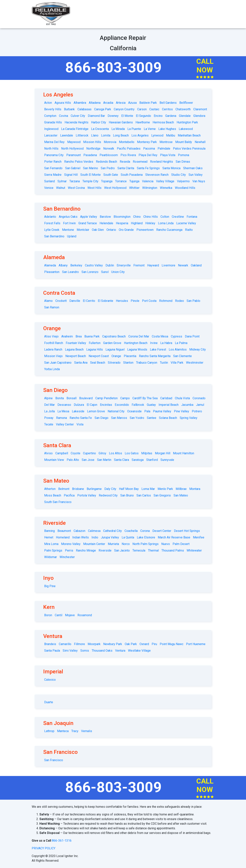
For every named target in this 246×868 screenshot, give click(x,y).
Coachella (131, 531)
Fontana (192, 217)
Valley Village (165, 181)
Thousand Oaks (102, 651)
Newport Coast (99, 356)
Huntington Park (187, 122)
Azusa (132, 103)
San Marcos (119, 418)
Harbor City (99, 122)
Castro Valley (94, 265)
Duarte (49, 702)
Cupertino (89, 453)
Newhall (200, 142)
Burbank (69, 109)
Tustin (164, 363)
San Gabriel (73, 168)
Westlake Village (139, 651)
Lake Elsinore (146, 537)
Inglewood (51, 129)
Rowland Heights (162, 162)
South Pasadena (132, 175)
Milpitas (147, 453)
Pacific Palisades (129, 149)
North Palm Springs (145, 544)
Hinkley (150, 223)
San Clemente (182, 356)
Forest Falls (52, 223)
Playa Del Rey (148, 155)
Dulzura (79, 405)
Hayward (153, 265)
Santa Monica (171, 168)
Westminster (195, 363)
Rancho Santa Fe (81, 418)
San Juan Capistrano (58, 363)
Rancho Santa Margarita (155, 356)
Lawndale (67, 135)
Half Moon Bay (129, 489)
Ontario (111, 230)
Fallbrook (138, 405)
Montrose (166, 142)
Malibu (171, 135)
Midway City (198, 349)
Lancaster (51, 135)
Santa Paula (52, 651)
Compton (50, 116)
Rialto (189, 230)
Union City (118, 272)
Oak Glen (98, 230)
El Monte (127, 116)
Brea (79, 336)
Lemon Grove (96, 411)
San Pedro (108, 168)
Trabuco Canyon (147, 363)
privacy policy (44, 848)
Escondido (122, 405)
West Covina (76, 188)
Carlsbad (166, 398)
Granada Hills (53, 122)
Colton (165, 217)
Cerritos (167, 109)
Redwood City (108, 495)
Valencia (148, 181)
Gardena (171, 116)
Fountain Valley (76, 343)
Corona (145, 531)
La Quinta (128, 537)
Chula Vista (182, 398)
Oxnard (144, 644)
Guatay (151, 405)
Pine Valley (182, 411)
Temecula (139, 550)
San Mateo (181, 495)
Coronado (199, 398)
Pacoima (149, 149)
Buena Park (92, 336)
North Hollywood (72, 149)
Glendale (185, 116)
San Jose (88, 460)
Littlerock (82, 135)
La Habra (166, 343)
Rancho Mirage (86, 550)
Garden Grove (112, 343)
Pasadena (90, 155)
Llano (95, 135)
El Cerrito (89, 301)
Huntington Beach (136, 343)
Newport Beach (76, 356)
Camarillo (65, 644)
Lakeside (78, 411)
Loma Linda (166, 223)
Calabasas (84, 109)
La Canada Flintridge (75, 129)
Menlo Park (165, 489)
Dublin (110, 265)
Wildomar (51, 557)
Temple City (90, 181)
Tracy (75, 731)
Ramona (61, 418)
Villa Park (177, 363)
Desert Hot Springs (187, 531)
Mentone (68, 230)
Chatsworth (183, 109)
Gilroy (102, 453)
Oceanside (134, 411)
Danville (75, 301)
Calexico (50, 680)
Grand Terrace (88, 223)
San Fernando (53, 168)
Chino (137, 217)
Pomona (184, 155)
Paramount (74, 155)
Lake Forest (158, 349)
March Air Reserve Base (174, 537)
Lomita (106, 135)
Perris (69, 550)
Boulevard (86, 398)
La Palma (181, 343)
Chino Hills (151, 217)
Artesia (121, 103)
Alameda (50, 265)
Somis (85, 651)
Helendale (106, 223)
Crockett (61, 301)
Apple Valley (89, 217)
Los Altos (116, 453)
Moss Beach (53, 495)
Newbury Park (113, 644)
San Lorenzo (90, 272)
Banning (49, 531)
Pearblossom (109, 155)
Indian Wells (81, 537)
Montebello (127, 142)
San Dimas (183, 162)
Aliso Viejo (51, 336)
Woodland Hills (185, 188)
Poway (49, 418)
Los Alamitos (178, 349)
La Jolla (49, 411)
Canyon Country (124, 109)
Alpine (48, 398)
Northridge (93, 149)
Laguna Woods (137, 349)
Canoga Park (103, 109)
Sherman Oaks (193, 168)
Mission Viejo (53, 356)
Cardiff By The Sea (145, 398)
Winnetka (166, 188)
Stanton (128, 363)
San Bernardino (54, 236)
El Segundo (143, 116)
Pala (147, 411)
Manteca (63, 731)
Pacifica (69, 495)
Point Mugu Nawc (172, 644)
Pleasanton (52, 272)
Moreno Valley (71, 544)
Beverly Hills (53, 109)
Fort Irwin (69, 223)
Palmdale (164, 149)
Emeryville (124, 265)
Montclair (83, 230)
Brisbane (78, 489)
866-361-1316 (62, 841)
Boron (48, 615)
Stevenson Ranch (157, 175)
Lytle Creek (52, 230)
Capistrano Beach (114, 336)
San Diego (101, 418)
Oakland (196, 265)
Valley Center (65, 424)
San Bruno (127, 495)
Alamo (48, 301)
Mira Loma (51, 544)
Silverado (114, 363)
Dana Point (192, 336)
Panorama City (54, 155)
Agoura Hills (63, 103)
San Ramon (52, 307)
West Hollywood (115, 188)
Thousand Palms (173, 550)
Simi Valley (70, 651)
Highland (137, 223)
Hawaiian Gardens (121, 122)
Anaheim (67, 336)
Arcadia (108, 103)
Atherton (50, 489)
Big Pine (50, 586)
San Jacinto (122, 550)
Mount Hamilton (184, 453)
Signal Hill (71, 175)
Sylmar (62, 181)
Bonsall (71, 398)
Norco (126, 544)
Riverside (105, 550)
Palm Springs (53, 550)
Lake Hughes (167, 129)
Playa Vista (168, 155)
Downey (113, 116)
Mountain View (54, 460)
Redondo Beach (106, 162)
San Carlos (144, 495)
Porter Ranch (53, 162)
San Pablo (193, 301)
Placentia (130, 356)
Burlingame (94, 489)
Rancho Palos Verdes (79, 162)
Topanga (107, 181)
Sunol (105, 272)
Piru (154, 644)
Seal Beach (98, 363)
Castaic (154, 109)
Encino (158, 116)
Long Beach (121, 135)
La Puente (134, 129)
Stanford (152, 460)
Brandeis (50, 644)
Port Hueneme (196, 644)
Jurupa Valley (110, 537)
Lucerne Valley (186, 223)
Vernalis (87, 731)
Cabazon (79, 531)
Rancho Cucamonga (169, 230)
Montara (195, 489)
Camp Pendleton (106, 398)
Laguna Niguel (115, 349)
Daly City (110, 489)
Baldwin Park (148, 103)
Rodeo (180, 301)
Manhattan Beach (189, 135)
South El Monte (91, 175)
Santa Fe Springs (148, 168)
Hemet (49, 537)
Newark (183, 265)
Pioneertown (145, 230)
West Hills (94, 188)
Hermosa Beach (163, 122)
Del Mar (49, 405)
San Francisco (54, 760)
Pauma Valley (162, 411)
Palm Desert (181, 544)
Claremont (200, 109)
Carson (142, 109)
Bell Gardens (168, 103)
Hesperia (122, 223)
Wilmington (150, 188)
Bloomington (122, 217)
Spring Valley (189, 418)
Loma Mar (148, 489)
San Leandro (70, 272)
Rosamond (85, 615)
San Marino (91, 168)
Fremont (139, 265)
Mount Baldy (184, 142)
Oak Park (131, 644)
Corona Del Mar (139, 336)
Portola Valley (87, 495)
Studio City (179, 175)
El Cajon (92, 405)
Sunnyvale (167, 460)
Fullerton (95, 343)
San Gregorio (162, 495)
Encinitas (106, 405)
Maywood (74, 142)
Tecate (49, 424)
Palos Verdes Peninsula (189, 149)
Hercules (122, 301)
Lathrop (49, 731)
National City (116, 411)
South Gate (111, 175)
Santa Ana (81, 363)
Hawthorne (143, 122)
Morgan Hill (163, 453)
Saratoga (138, 460)
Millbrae (181, 489)
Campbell (62, 453)
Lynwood (157, 135)
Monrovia (110, 142)
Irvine (154, 343)
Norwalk (109, 149)
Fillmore (79, 644)
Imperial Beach (169, 405)
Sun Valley (196, 175)
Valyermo (183, 181)
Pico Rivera (128, 155)
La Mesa (63, 411)
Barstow (105, 217)
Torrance (121, 181)
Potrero (197, 411)
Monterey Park (147, 142)
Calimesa (94, 531)
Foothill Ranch (54, 343)
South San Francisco (58, 502)
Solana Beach (168, 418)
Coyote (76, 453)
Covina (64, 116)
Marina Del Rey (54, 142)
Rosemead (140, 162)
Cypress (177, 336)
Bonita (60, 398)
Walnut (61, 188)
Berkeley (76, 265)
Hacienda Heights (76, 122)
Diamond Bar (96, 116)
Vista (80, 424)
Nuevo (166, 544)
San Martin (104, 460)
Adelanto (50, 217)
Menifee (199, 537)
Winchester (67, 557)
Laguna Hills (95, 349)
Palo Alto (73, 460)
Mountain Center (94, 544)
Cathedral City (113, 531)
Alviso (48, 453)
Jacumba (187, 405)
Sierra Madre (53, 175)
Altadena (95, 103)
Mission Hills (92, 142)
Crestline (178, 217)
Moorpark (94, 644)
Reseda (125, 162)
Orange (116, 356)
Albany (63, 265)
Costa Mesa (160, 336)
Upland (72, 236)
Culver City (78, 116)
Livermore (168, 265)
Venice (49, 188)
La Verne (150, 129)
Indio (95, 537)
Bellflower (186, 103)
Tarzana (75, 181)
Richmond (166, 301)
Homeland (63, 537)
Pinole (135, 301)
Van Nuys (199, 181)
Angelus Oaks (68, 217)
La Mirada (118, 129)
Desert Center (162, 531)
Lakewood (186, 129)
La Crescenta (100, 129)
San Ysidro (137, 418)
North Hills (51, 149)
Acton (48, 103)
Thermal (153, 550)
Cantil (59, 615)
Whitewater (194, 550)
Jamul (200, 405)
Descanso (64, 405)
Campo (125, 398)
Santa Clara (121, 460)
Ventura (120, 651)
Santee (152, 418)
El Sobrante (106, 301)
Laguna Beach (74, 349)
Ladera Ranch (53, 349)
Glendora (199, 116)
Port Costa (149, 301)
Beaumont (64, 531)
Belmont (64, 489)
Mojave (70, 615)
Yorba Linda (52, 369)
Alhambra (80, 103)
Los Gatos (132, 453)
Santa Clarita (126, 168)
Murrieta (113, 544)
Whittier (134, 188)
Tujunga (134, 181)
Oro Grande (126, 230)
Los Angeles (140, 135)
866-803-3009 (114, 67)
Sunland (49, 181)
